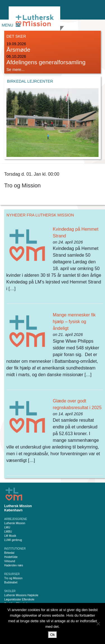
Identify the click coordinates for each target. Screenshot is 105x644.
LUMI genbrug (13, 540)
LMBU (8, 532)
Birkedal (9, 553)
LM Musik (10, 536)
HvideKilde (11, 557)
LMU (7, 527)
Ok (53, 635)
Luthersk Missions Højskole (21, 595)
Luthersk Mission (15, 523)
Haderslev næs (14, 565)
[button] (7, 25)
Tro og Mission (13, 578)
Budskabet (11, 582)
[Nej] (98, 624)
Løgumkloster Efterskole (19, 599)
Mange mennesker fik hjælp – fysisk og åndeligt (74, 322)
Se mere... (16, 70)
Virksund (10, 561)
